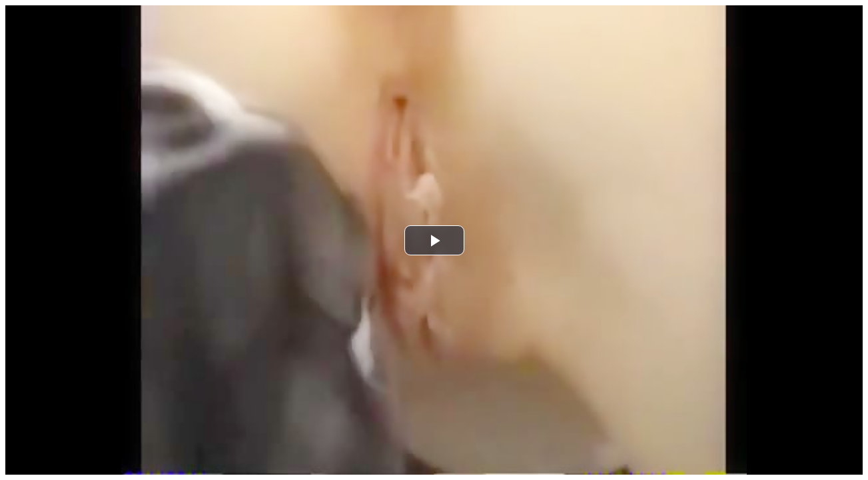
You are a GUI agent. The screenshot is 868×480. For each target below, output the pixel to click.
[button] (434, 240)
